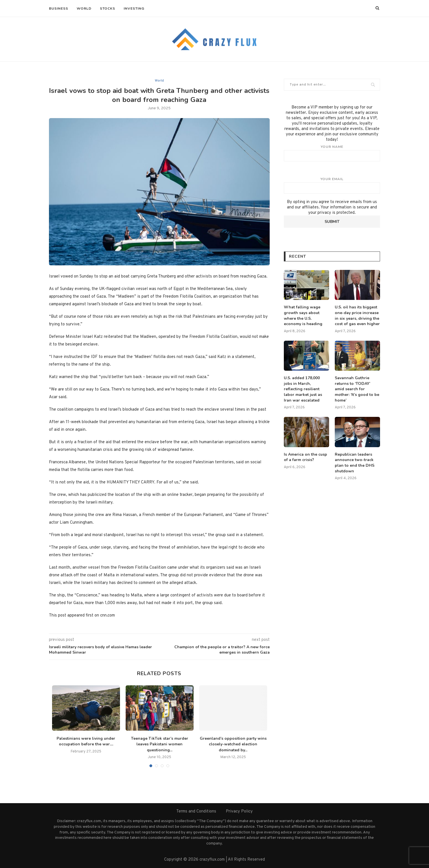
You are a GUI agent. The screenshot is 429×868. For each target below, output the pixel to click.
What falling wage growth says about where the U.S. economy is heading (303, 315)
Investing (134, 8)
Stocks (108, 8)
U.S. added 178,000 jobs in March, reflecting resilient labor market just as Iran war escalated (303, 389)
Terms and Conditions (196, 812)
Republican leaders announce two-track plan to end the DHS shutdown (355, 463)
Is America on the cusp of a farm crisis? (305, 457)
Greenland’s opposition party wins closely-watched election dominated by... (233, 744)
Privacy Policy (239, 812)
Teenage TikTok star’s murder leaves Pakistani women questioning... (160, 744)
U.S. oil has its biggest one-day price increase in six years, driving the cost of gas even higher (357, 315)
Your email (332, 185)
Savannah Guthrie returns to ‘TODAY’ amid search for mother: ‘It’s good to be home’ (357, 389)
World (84, 8)
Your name (332, 153)
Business (59, 8)
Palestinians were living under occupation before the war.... (86, 741)
